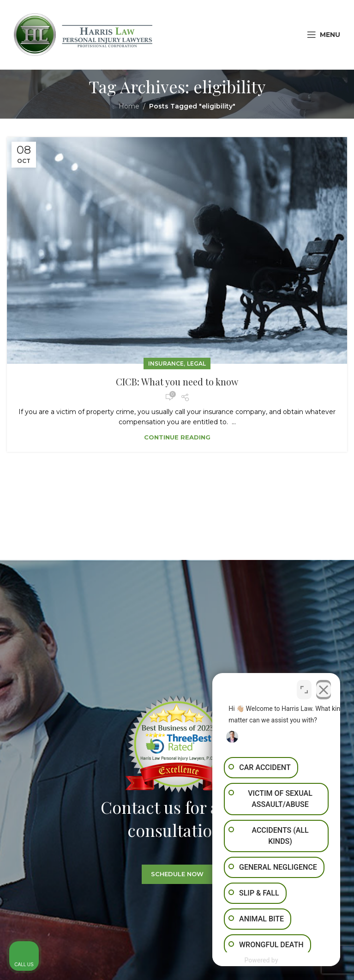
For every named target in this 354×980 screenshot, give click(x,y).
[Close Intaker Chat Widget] (324, 687)
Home (129, 106)
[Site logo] (83, 34)
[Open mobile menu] (324, 35)
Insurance (166, 364)
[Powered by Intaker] (275, 961)
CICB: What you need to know (177, 382)
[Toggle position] (304, 687)
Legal (196, 364)
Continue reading (177, 437)
